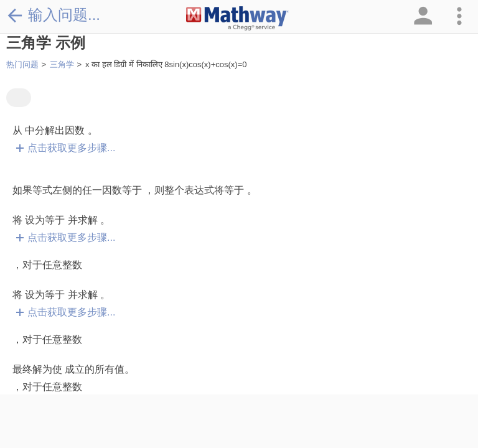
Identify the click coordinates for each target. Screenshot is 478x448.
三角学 (62, 64)
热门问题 (22, 64)
